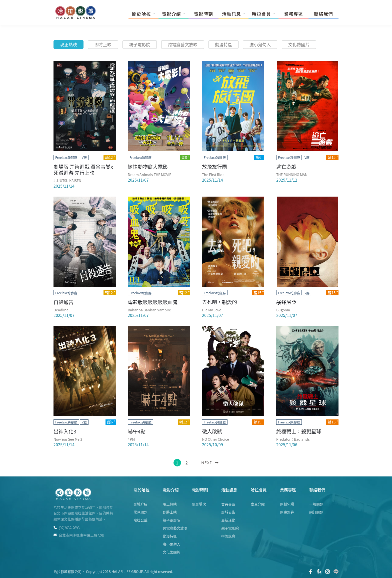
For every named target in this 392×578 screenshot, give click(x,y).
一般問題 (316, 504)
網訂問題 (316, 512)
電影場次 (199, 504)
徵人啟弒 (212, 431)
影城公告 (228, 512)
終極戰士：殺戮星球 (299, 431)
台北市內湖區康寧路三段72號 (79, 535)
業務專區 (293, 14)
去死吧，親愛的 (219, 302)
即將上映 (103, 44)
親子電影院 (140, 44)
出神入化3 (65, 431)
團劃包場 (287, 504)
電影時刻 (203, 14)
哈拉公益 (140, 520)
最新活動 (228, 520)
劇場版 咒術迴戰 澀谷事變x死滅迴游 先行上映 (83, 170)
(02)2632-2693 (66, 528)
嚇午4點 (137, 431)
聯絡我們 (323, 14)
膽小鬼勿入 (260, 44)
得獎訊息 (228, 536)
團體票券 (287, 512)
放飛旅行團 (214, 167)
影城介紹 (140, 504)
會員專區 (228, 504)
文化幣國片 (299, 44)
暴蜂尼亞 (286, 302)
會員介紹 (258, 504)
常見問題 (140, 512)
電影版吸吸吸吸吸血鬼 (153, 302)
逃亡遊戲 (286, 167)
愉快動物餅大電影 (148, 167)
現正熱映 (68, 44)
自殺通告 (63, 302)
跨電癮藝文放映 (183, 44)
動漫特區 (223, 44)
